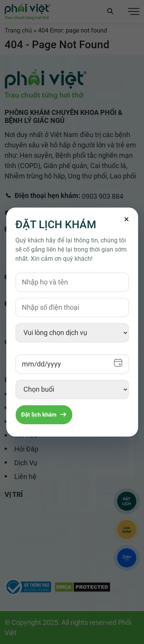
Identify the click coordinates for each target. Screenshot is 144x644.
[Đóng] (126, 219)
